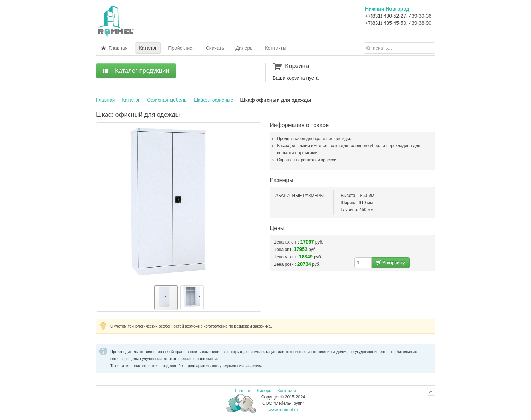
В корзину (390, 263)
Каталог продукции (136, 71)
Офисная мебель (167, 100)
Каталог (131, 100)
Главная (105, 100)
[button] (103, 202)
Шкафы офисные (213, 100)
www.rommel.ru (283, 410)
